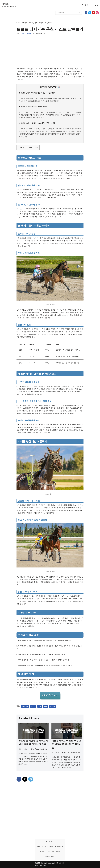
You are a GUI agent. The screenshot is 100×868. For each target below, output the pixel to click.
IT (92, 5)
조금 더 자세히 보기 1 (50, 695)
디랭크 (49, 852)
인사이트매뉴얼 (41, 846)
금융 (97, 5)
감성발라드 (25, 706)
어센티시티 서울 (50, 857)
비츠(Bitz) (43, 852)
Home (18, 23)
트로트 (45, 706)
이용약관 (58, 863)
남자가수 (33, 706)
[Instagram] (97, 13)
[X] (90, 13)
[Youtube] (93, 13)
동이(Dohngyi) (56, 852)
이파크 (43, 863)
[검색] (66, 13)
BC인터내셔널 (59, 846)
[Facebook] (86, 13)
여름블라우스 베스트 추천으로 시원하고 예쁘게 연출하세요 (67, 744)
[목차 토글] (35, 148)
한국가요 (52, 706)
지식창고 (85, 5)
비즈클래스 (50, 846)
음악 (40, 706)
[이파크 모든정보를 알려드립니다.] (9, 5)
